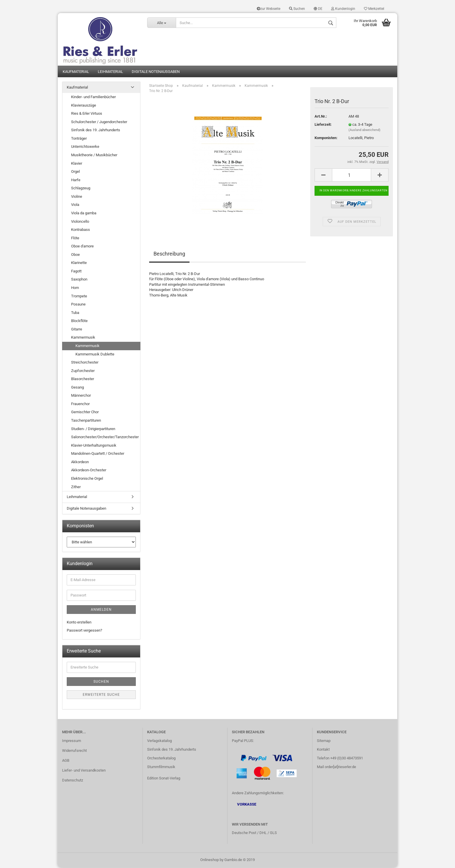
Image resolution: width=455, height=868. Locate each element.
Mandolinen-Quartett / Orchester (98, 454)
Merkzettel (374, 9)
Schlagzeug (81, 189)
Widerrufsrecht (74, 751)
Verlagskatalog (159, 741)
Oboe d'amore (82, 247)
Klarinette (79, 263)
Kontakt (323, 750)
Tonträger (79, 139)
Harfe (76, 180)
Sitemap (324, 741)
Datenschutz (73, 780)
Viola (75, 205)
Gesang (77, 388)
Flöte (75, 238)
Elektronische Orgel (87, 479)
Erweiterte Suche (101, 695)
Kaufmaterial (76, 72)
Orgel (75, 172)
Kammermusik (83, 338)
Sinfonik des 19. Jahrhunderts (96, 131)
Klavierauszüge (84, 106)
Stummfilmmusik (161, 767)
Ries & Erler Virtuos (87, 114)
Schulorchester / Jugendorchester (99, 122)
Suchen (297, 9)
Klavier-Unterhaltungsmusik (94, 446)
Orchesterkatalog (161, 759)
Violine (77, 197)
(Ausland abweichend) (364, 131)
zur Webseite (269, 9)
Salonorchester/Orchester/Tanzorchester (105, 437)
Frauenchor (80, 404)
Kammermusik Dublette (95, 354)
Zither (76, 487)
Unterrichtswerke (85, 147)
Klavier (77, 164)
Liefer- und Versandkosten (84, 771)
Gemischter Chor (85, 413)
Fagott (76, 272)
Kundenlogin (343, 9)
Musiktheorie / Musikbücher (94, 156)
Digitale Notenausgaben (156, 72)
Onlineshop (210, 860)
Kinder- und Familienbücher (93, 97)
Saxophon (79, 280)
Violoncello (80, 222)
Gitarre (77, 330)
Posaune (78, 305)
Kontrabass (81, 230)
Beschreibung (169, 254)
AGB (66, 761)
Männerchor (81, 396)
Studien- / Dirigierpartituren (93, 429)
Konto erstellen (79, 623)
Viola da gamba (84, 214)
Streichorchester (85, 363)
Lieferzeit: (323, 125)
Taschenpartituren (86, 421)
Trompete (79, 296)
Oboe (75, 255)
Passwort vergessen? (84, 631)
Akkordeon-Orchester (89, 471)
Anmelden (101, 610)
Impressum (72, 741)
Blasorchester (83, 379)
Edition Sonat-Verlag (164, 778)
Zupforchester (83, 371)
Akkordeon (80, 462)
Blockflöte (79, 321)
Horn (75, 288)
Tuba (75, 313)
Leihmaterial (110, 72)
